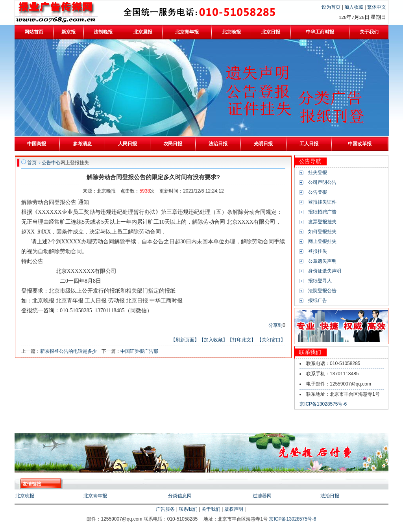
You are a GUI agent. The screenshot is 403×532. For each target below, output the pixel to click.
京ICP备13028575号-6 (323, 404)
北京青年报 (95, 496)
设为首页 (332, 7)
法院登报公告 (322, 291)
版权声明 (234, 509)
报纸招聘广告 (322, 212)
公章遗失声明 (322, 261)
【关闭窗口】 (271, 340)
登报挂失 (318, 251)
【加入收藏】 (213, 340)
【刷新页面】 (185, 340)
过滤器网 (262, 496)
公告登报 (318, 192)
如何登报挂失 (322, 232)
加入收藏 (354, 7)
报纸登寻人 (320, 281)
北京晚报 (25, 496)
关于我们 (211, 509)
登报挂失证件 (322, 202)
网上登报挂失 (322, 241)
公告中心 (51, 163)
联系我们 (188, 509)
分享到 (275, 325)
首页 (32, 163)
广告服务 (165, 509)
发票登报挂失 (322, 222)
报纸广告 (318, 300)
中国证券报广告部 (139, 351)
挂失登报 (318, 172)
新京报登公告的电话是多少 (68, 351)
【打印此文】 (242, 340)
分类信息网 (180, 496)
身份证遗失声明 (325, 271)
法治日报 (330, 496)
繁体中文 (377, 7)
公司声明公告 (322, 182)
